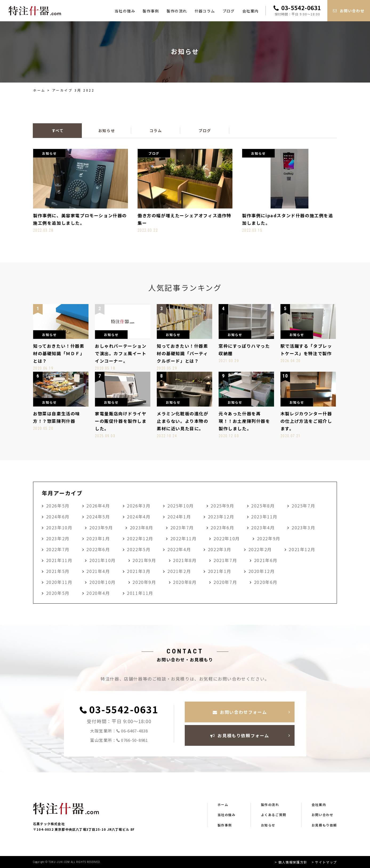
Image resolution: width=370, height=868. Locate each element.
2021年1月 (220, 571)
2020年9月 (144, 582)
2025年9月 (222, 506)
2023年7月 (182, 527)
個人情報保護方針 (293, 862)
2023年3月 (303, 527)
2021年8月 (185, 560)
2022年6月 (98, 549)
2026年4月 (98, 506)
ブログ (229, 11)
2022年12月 (140, 538)
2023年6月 (222, 527)
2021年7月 (225, 560)
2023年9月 (101, 527)
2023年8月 (142, 527)
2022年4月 (179, 549)
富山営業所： (119, 740)
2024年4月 (139, 517)
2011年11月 (140, 593)
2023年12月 (221, 517)
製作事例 (151, 11)
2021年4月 (98, 571)
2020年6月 (266, 582)
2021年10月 (102, 560)
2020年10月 (102, 582)
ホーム (39, 90)
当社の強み (125, 11)
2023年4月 (263, 527)
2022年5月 (139, 549)
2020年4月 (98, 593)
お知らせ (268, 825)
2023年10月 (59, 527)
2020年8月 (185, 582)
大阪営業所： (119, 731)
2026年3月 (139, 506)
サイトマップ (326, 862)
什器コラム (205, 11)
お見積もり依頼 (324, 825)
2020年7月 (225, 582)
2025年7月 (303, 506)
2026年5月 (58, 506)
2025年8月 (263, 506)
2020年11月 (59, 582)
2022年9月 (269, 538)
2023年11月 (264, 517)
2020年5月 (58, 593)
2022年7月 (58, 549)
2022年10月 (227, 538)
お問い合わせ (323, 815)
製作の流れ (177, 11)
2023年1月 (98, 538)
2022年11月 (184, 538)
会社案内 (251, 11)
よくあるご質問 (274, 815)
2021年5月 (58, 571)
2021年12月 (302, 549)
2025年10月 (181, 506)
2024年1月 (179, 517)
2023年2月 (58, 538)
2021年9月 (144, 560)
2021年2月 (179, 571)
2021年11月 (59, 560)
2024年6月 (58, 517)
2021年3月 (139, 571)
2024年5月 (98, 517)
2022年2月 (260, 549)
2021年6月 (266, 560)
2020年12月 (262, 571)
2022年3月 (220, 549)
